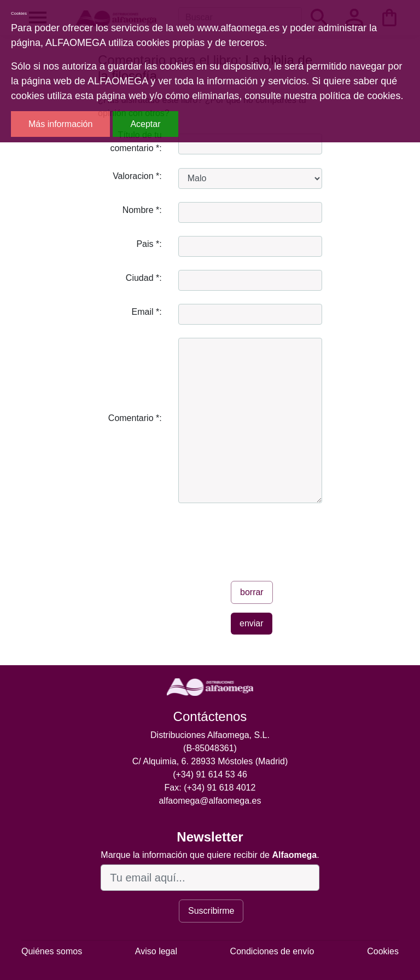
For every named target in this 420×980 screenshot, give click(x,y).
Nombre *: (142, 210)
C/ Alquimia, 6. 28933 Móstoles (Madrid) (210, 761)
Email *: (147, 312)
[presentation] (261, 538)
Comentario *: (135, 418)
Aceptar (145, 124)
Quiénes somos (52, 951)
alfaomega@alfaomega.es (210, 801)
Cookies (383, 951)
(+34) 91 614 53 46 (210, 774)
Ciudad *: (144, 278)
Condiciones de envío (272, 951)
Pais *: (149, 244)
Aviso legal (156, 951)
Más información (60, 124)
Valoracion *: (137, 176)
